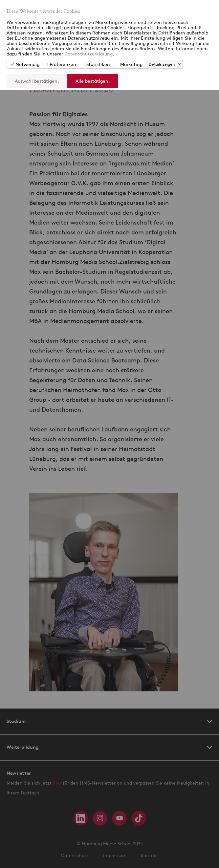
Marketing (131, 64)
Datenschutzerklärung (88, 54)
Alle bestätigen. (93, 81)
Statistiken (98, 64)
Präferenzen (63, 64)
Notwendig (27, 64)
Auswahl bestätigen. (37, 81)
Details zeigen (162, 64)
